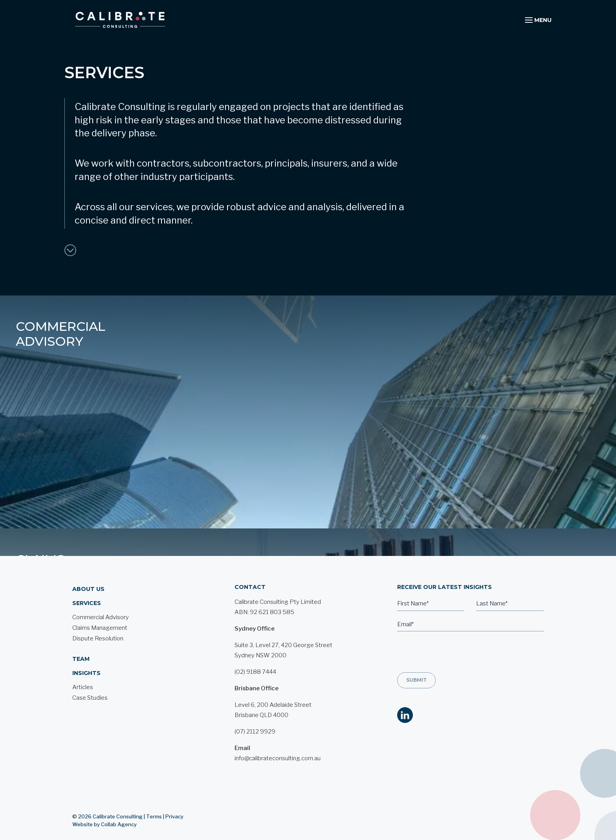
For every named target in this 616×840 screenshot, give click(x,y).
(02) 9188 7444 (255, 644)
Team (81, 631)
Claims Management (269, 334)
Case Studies (90, 670)
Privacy (174, 789)
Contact (250, 559)
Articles (83, 660)
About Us (88, 561)
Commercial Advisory (101, 590)
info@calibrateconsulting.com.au (278, 731)
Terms (154, 789)
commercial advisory (60, 334)
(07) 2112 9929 (255, 704)
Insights (86, 646)
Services (87, 576)
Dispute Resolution (469, 334)
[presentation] (457, 625)
